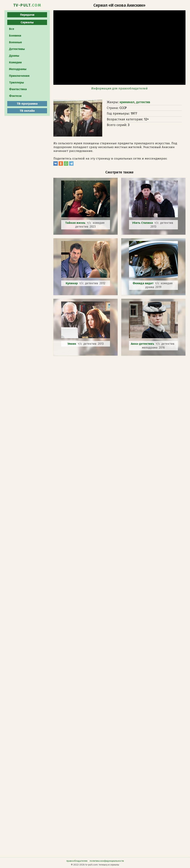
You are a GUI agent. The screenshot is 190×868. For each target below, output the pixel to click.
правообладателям (77, 861)
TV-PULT (27, 5)
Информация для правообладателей (119, 88)
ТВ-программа (27, 104)
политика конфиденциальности (107, 861)
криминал (127, 102)
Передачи (27, 15)
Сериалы (27, 22)
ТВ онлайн (27, 111)
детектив (143, 102)
